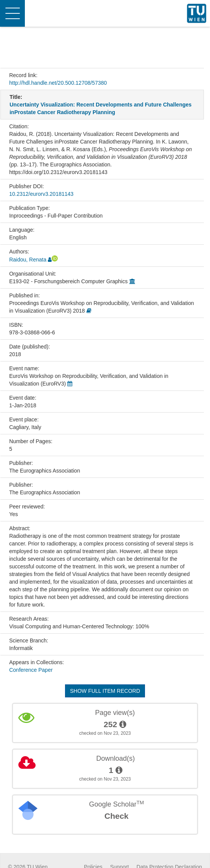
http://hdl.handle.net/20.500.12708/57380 (58, 83)
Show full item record (105, 691)
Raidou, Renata (28, 260)
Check (116, 816)
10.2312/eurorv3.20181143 (41, 194)
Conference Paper (31, 670)
